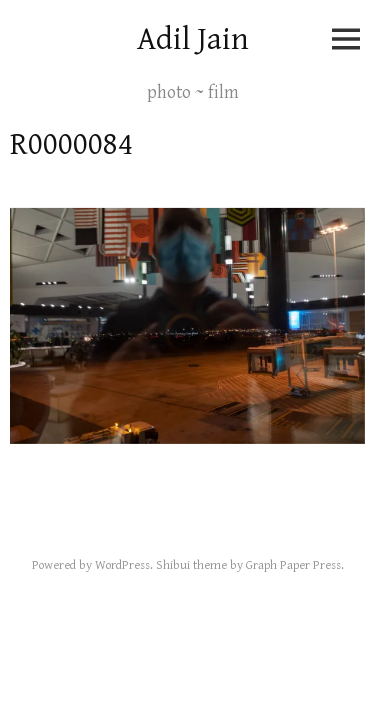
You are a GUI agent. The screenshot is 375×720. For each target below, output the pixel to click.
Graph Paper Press (293, 565)
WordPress (122, 565)
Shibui (173, 565)
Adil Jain (193, 39)
